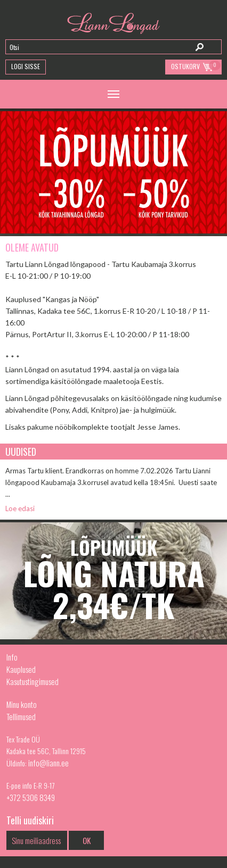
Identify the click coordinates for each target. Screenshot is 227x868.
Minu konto (22, 704)
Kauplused (21, 669)
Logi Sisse (26, 66)
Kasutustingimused (33, 681)
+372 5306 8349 (31, 797)
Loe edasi (20, 508)
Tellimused (21, 716)
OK (87, 840)
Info (12, 657)
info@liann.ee (48, 763)
